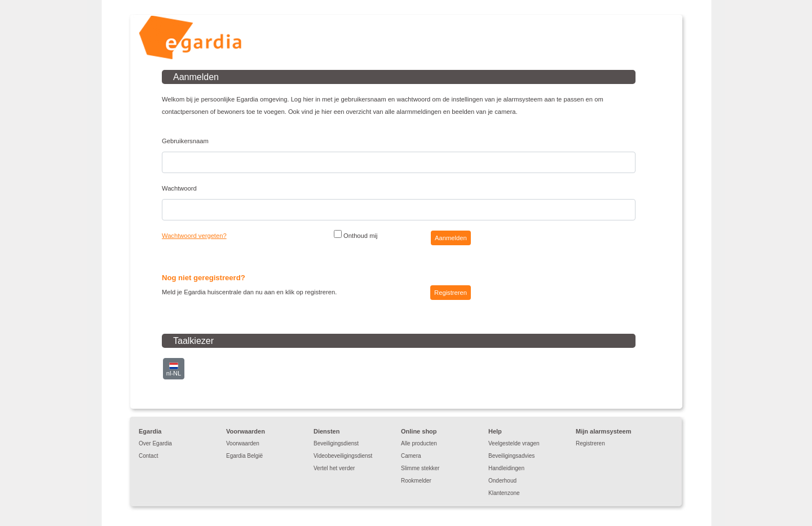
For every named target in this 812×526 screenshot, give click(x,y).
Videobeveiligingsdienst (343, 456)
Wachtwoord (179, 188)
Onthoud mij (356, 235)
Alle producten (419, 443)
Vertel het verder (334, 468)
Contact (148, 456)
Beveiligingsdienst (336, 443)
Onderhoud (502, 481)
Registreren (590, 443)
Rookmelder (416, 481)
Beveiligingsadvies (511, 456)
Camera (411, 456)
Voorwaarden (243, 443)
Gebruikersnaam (185, 141)
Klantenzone (504, 493)
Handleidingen (506, 468)
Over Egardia (155, 443)
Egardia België (244, 456)
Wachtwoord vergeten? (194, 236)
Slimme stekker (420, 468)
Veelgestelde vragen (514, 443)
